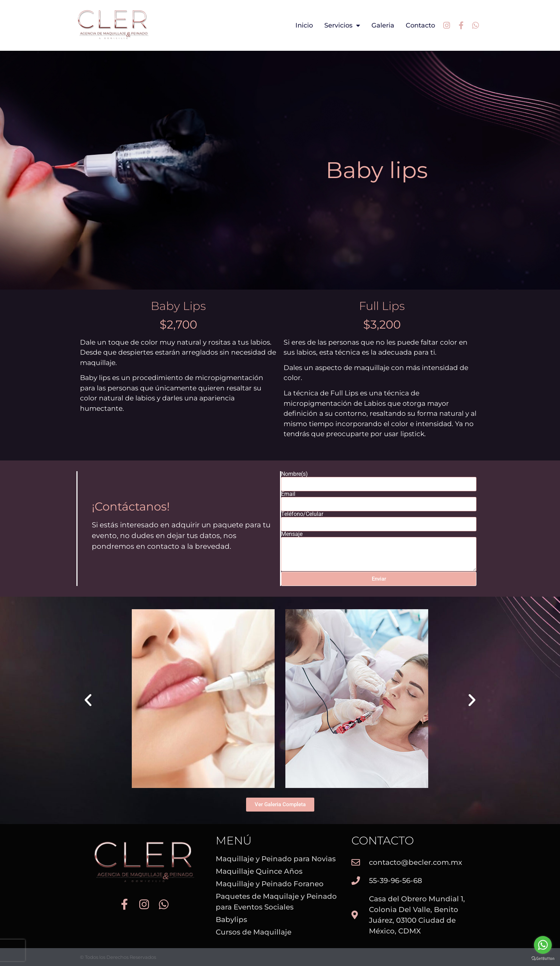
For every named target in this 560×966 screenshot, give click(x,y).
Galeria (383, 25)
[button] (88, 700)
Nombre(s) (294, 474)
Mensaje (292, 534)
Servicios (342, 25)
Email (288, 494)
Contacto (420, 25)
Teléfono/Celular (302, 514)
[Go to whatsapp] (543, 945)
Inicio (304, 25)
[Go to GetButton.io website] (543, 959)
